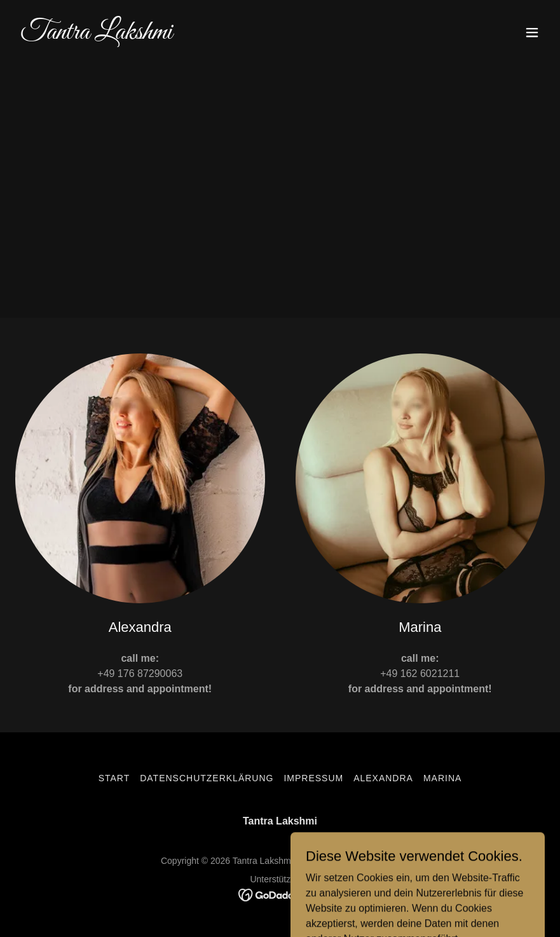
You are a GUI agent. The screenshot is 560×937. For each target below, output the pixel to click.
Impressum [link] (313, 778)
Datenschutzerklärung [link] (207, 778)
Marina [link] (442, 778)
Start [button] (114, 778)
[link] (96, 35)
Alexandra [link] (383, 778)
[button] (532, 32)
